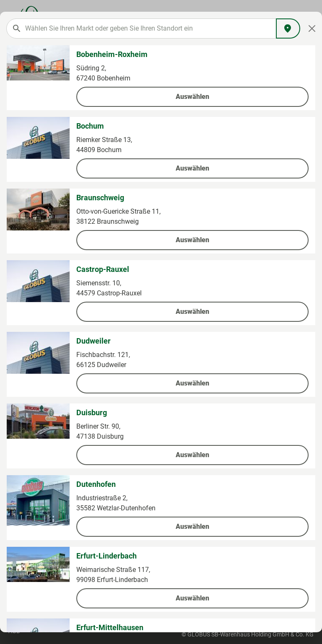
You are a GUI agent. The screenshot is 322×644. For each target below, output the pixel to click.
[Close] (312, 28)
